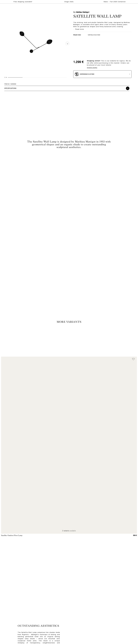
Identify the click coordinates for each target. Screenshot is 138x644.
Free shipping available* (23, 2)
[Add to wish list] (133, 359)
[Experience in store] (102, 74)
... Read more (79, 29)
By (81, 12)
